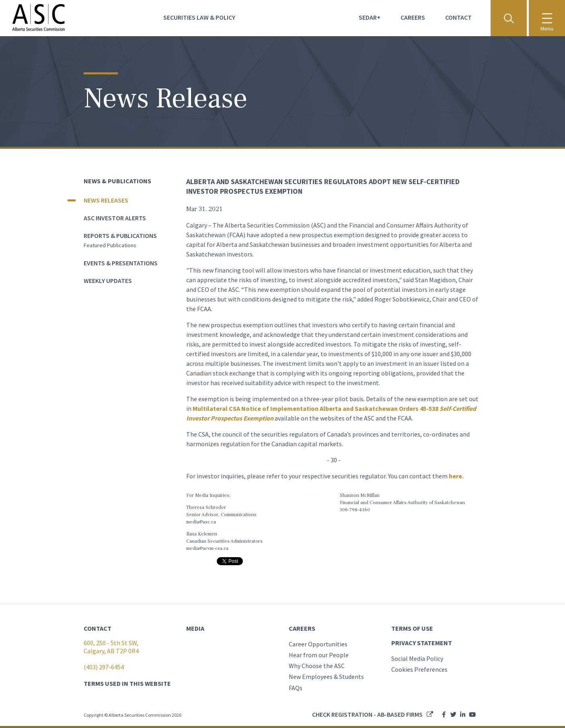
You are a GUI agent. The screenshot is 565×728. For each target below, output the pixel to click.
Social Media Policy (417, 658)
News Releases (106, 200)
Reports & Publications (120, 236)
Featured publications (110, 245)
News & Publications (117, 181)
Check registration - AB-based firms (367, 714)
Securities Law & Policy (199, 17)
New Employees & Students (326, 677)
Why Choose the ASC (317, 666)
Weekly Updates (108, 281)
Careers (413, 17)
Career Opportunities (318, 644)
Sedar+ (370, 17)
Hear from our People (319, 655)
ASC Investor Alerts (115, 218)
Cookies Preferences (419, 669)
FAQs (296, 688)
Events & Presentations (121, 263)
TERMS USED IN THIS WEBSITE (127, 683)
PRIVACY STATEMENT (422, 643)
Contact (458, 17)
